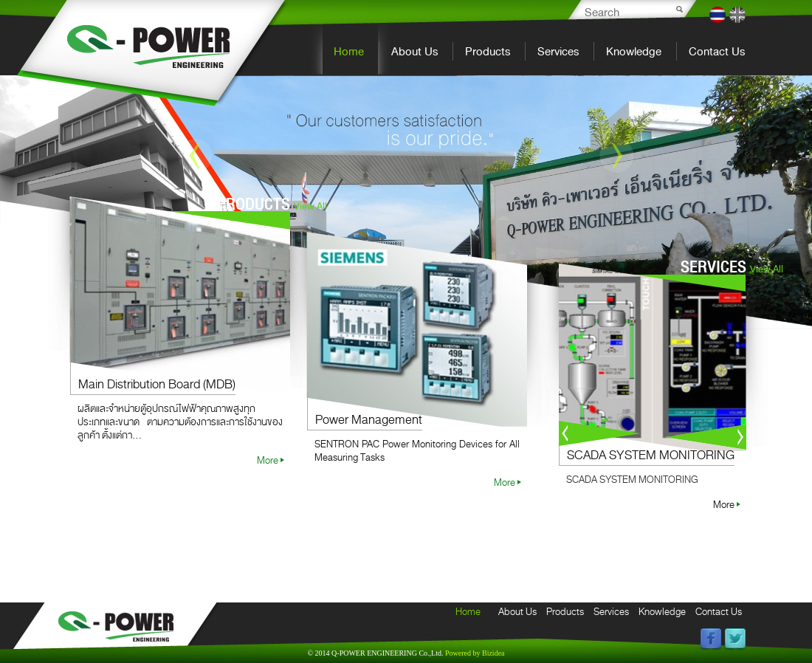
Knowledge (634, 51)
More (268, 460)
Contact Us (717, 51)
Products (488, 51)
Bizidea (475, 653)
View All (310, 206)
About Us (414, 51)
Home (349, 51)
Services (558, 51)
